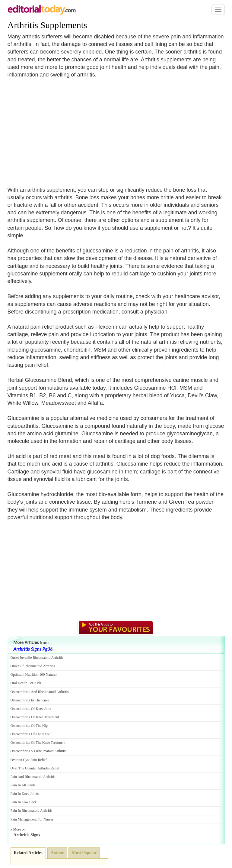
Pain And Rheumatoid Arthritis (33, 777)
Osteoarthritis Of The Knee (30, 734)
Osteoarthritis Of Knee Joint (31, 709)
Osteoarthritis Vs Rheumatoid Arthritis (39, 751)
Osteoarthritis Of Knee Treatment (35, 717)
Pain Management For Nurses (32, 819)
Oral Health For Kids (26, 683)
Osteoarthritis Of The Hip (29, 726)
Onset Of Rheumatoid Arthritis (33, 666)
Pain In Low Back (24, 802)
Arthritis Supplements (47, 25)
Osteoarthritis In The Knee (30, 700)
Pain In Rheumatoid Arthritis (32, 811)
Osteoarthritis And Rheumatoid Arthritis (40, 692)
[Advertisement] (58, 128)
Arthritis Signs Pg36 (33, 649)
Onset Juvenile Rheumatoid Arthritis (37, 658)
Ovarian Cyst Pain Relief (29, 760)
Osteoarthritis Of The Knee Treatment (38, 743)
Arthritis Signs (27, 835)
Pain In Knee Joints (25, 794)
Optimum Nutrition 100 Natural (34, 675)
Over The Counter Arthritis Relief (35, 768)
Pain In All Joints (23, 785)
